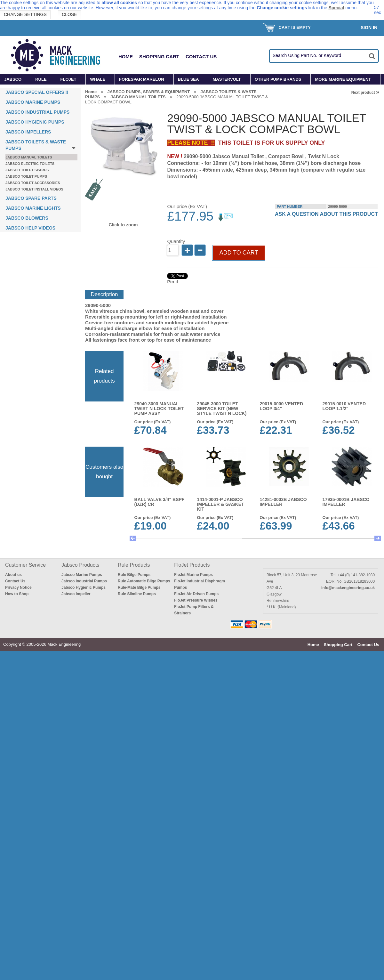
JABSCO (13, 79)
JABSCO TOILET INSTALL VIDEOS (34, 189)
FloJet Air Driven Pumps (196, 594)
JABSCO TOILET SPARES (27, 170)
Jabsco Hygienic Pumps (84, 587)
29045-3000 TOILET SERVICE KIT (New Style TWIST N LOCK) (222, 409)
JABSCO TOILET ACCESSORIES (33, 183)
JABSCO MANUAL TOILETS (29, 157)
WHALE (98, 79)
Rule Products (134, 565)
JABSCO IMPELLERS (28, 132)
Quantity (176, 241)
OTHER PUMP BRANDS (278, 79)
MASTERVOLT (227, 79)
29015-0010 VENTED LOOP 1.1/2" (344, 406)
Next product (365, 93)
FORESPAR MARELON (142, 79)
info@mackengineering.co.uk (348, 588)
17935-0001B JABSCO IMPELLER (346, 502)
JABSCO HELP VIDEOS (30, 228)
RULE (41, 79)
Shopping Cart (159, 57)
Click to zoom (123, 225)
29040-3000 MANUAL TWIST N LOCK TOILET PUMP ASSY (159, 409)
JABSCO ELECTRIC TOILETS (30, 164)
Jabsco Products (80, 565)
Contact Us (201, 57)
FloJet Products (192, 565)
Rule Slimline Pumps (137, 594)
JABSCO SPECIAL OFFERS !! (37, 92)
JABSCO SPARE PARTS (31, 198)
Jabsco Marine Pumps (82, 575)
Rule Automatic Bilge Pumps (144, 581)
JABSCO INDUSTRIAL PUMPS (37, 112)
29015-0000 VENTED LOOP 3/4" (281, 406)
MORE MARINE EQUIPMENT (343, 79)
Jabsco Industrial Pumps (84, 581)
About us (13, 575)
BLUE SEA (188, 79)
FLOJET (68, 79)
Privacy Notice (18, 587)
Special (336, 8)
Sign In (369, 28)
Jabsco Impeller (76, 594)
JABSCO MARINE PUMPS (33, 102)
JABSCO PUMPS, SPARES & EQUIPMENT (148, 92)
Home (126, 57)
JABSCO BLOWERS (27, 218)
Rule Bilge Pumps (134, 575)
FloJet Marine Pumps (193, 575)
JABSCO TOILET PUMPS (26, 176)
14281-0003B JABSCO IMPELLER (283, 502)
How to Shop (17, 594)
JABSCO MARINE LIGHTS (33, 208)
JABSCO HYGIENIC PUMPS (35, 122)
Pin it (172, 282)
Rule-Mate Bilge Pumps (139, 587)
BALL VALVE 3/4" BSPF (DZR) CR (160, 502)
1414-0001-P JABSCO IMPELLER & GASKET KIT (221, 504)
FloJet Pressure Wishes (196, 600)
